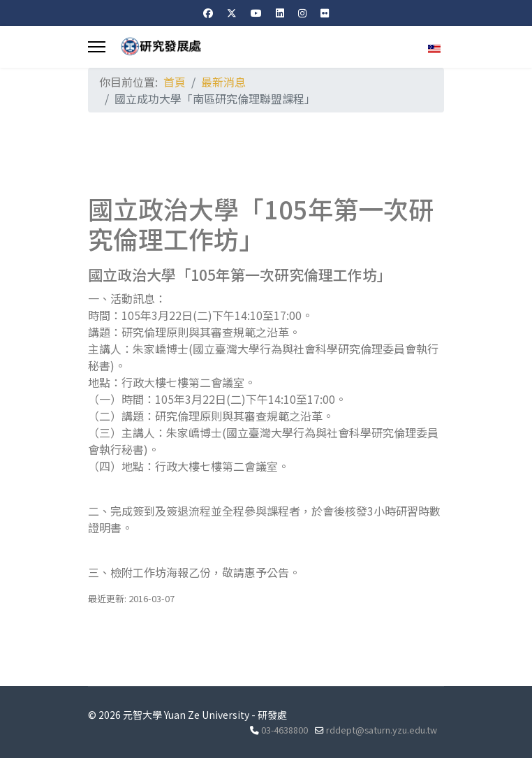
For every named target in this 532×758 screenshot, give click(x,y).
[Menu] (97, 47)
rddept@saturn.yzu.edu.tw (382, 730)
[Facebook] (208, 13)
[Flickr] (325, 13)
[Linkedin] (280, 13)
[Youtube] (256, 13)
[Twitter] (232, 13)
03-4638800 (285, 730)
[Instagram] (302, 13)
